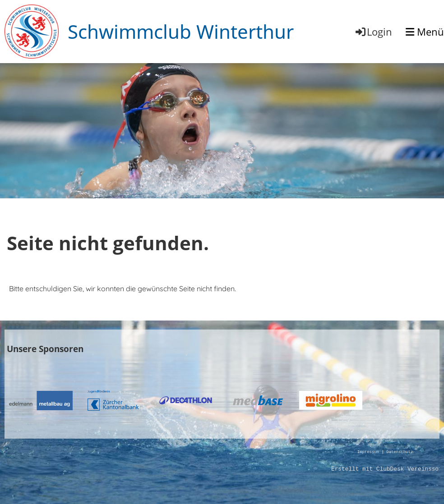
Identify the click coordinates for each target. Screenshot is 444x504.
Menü (425, 32)
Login (373, 32)
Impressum (368, 452)
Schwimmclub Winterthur (181, 31)
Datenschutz (400, 452)
